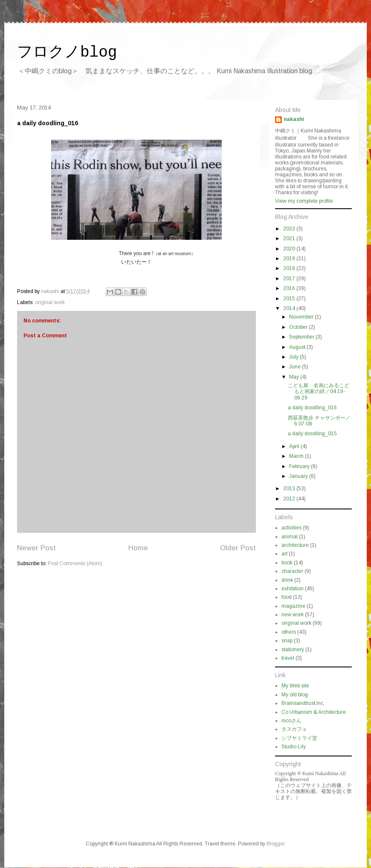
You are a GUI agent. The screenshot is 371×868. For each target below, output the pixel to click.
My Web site (295, 686)
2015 (290, 299)
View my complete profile (304, 201)
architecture (295, 545)
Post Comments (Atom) (75, 563)
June (296, 367)
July (294, 357)
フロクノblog (67, 53)
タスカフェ (294, 729)
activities (291, 528)
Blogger (275, 844)
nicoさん (291, 721)
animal (290, 537)
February (300, 466)
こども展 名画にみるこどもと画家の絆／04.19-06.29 (319, 392)
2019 (290, 259)
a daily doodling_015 (312, 434)
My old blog (295, 695)
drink (287, 580)
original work (50, 302)
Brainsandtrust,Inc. (303, 703)
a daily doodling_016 (312, 408)
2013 (290, 489)
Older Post (238, 548)
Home (138, 548)
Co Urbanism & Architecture (314, 712)
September (302, 337)
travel (288, 658)
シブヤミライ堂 (299, 738)
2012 (290, 499)
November (302, 317)
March (297, 456)
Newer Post (36, 548)
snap (287, 641)
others (289, 632)
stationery (293, 650)
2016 (290, 288)
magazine (293, 606)
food (287, 597)
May (295, 377)
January (299, 476)
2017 (290, 279)
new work (293, 615)
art (284, 554)
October (299, 327)
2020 (290, 249)
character (292, 571)
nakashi (294, 119)
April (295, 446)
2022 (290, 229)
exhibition (293, 589)
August (298, 347)
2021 (290, 239)
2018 (290, 268)
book (287, 563)
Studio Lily (294, 747)
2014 (290, 308)
